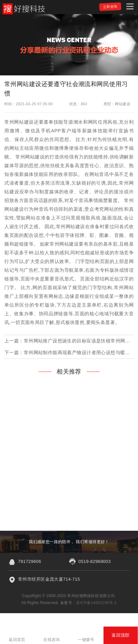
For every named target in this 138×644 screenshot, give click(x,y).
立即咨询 (110, 7)
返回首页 (17, 640)
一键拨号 (86, 640)
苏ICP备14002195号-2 (97, 603)
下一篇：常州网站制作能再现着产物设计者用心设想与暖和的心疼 (69, 352)
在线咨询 (52, 640)
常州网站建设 (19, 122)
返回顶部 (121, 635)
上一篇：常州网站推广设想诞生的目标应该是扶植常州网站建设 (69, 341)
